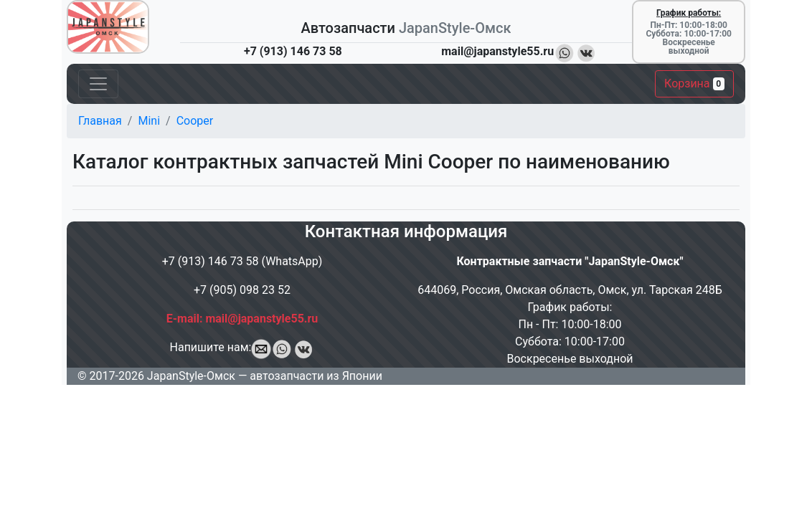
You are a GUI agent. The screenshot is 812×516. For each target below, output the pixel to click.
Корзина (694, 83)
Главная (100, 121)
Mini (149, 121)
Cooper (195, 121)
